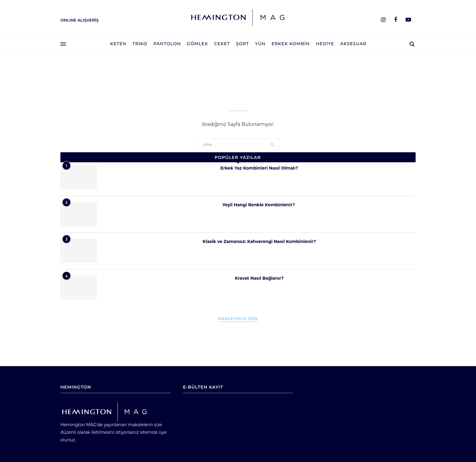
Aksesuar (353, 44)
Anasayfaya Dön (238, 319)
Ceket (222, 44)
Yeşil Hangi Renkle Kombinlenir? (259, 205)
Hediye (325, 44)
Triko (140, 44)
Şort (242, 44)
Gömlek (198, 44)
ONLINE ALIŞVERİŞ (80, 20)
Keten (118, 44)
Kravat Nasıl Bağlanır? (259, 278)
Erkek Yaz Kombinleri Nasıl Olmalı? (259, 168)
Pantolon (167, 44)
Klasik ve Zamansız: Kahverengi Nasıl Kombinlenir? (259, 241)
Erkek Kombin (291, 44)
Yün (260, 44)
